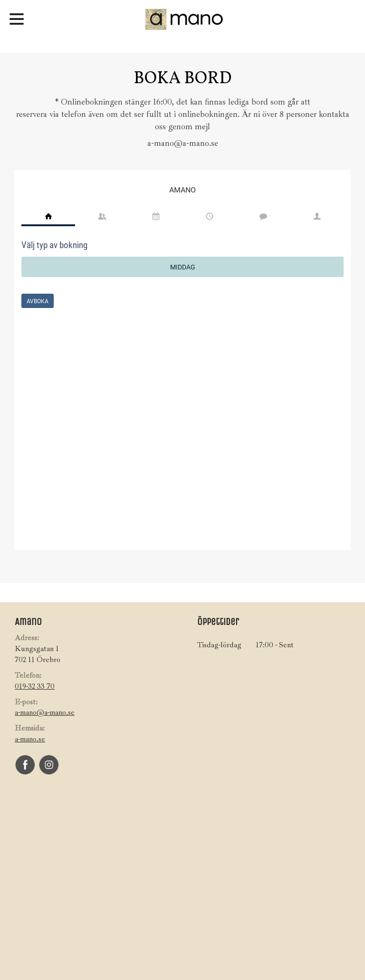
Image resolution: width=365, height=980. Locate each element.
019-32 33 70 (35, 686)
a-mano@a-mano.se (45, 712)
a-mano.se (30, 739)
